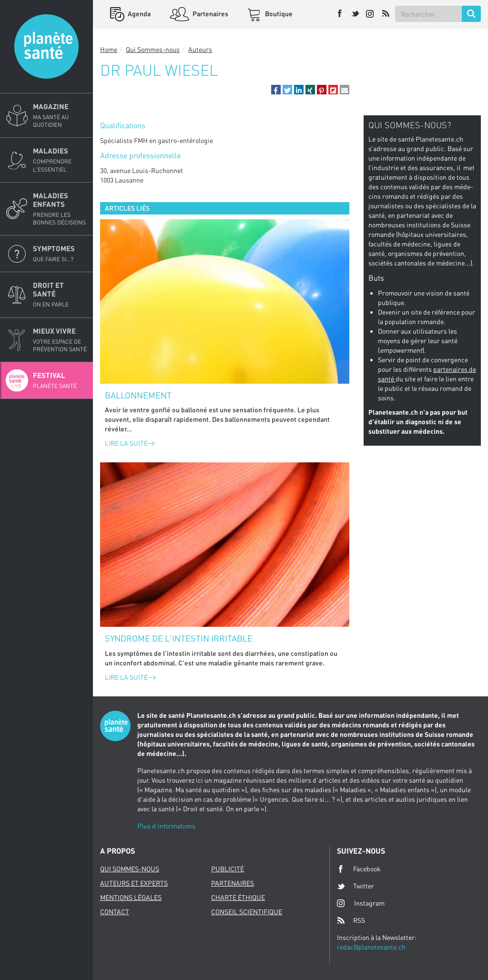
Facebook (359, 869)
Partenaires (210, 14)
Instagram (361, 903)
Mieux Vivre (60, 340)
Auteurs (200, 49)
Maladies (60, 160)
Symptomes (60, 254)
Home (109, 49)
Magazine (60, 115)
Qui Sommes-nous (153, 49)
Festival (60, 380)
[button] (276, 90)
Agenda (138, 14)
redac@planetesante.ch (371, 947)
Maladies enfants (60, 209)
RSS (351, 920)
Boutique (278, 14)
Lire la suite (130, 443)
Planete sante (46, 46)
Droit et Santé (60, 295)
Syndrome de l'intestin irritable (179, 638)
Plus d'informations (166, 826)
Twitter (356, 886)
